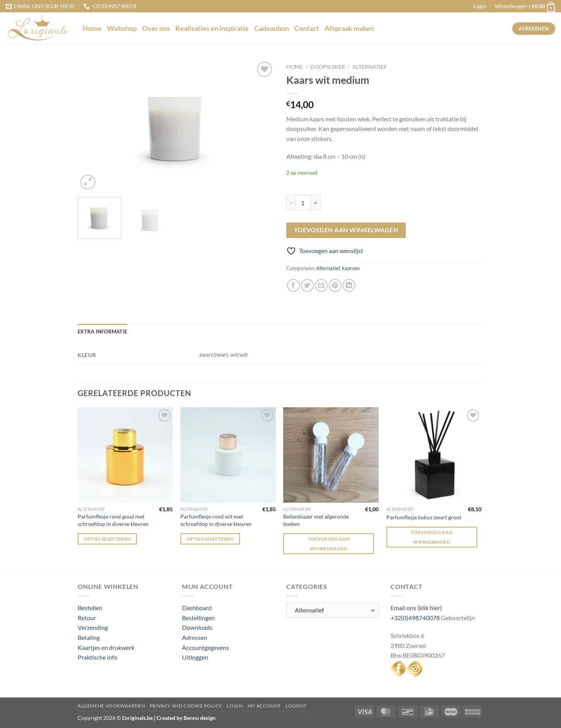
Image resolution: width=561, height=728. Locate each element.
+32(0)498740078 (415, 618)
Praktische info (98, 657)
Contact (307, 28)
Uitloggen (195, 657)
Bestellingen (198, 618)
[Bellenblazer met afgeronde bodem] (331, 455)
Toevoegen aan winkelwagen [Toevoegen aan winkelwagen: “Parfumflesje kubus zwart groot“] (432, 537)
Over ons (156, 28)
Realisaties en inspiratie (212, 28)
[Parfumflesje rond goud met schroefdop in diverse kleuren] (125, 455)
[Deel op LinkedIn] (349, 285)
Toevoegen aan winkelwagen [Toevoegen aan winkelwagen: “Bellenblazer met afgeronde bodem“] (329, 544)
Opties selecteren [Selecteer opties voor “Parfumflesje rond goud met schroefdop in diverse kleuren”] (107, 539)
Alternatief (370, 67)
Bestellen (90, 608)
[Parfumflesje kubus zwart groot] (434, 455)
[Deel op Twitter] (307, 285)
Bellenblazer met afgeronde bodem (316, 520)
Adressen (195, 637)
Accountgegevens (206, 647)
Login (235, 706)
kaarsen (351, 268)
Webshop (122, 28)
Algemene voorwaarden (111, 706)
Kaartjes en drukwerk (106, 647)
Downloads (197, 627)
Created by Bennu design (185, 718)
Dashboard (197, 608)
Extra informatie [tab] (102, 332)
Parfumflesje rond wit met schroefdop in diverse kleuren (216, 520)
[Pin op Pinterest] (335, 285)
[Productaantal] (303, 202)
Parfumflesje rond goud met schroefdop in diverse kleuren (113, 520)
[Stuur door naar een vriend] (321, 285)
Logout (296, 706)
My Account (264, 706)
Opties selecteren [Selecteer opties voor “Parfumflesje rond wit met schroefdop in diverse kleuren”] (210, 539)
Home (92, 28)
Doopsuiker (328, 67)
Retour (87, 618)
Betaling (89, 637)
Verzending (93, 627)
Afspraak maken (349, 28)
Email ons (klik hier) (416, 608)
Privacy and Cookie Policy (186, 706)
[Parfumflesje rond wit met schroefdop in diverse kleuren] (228, 455)
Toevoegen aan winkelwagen (346, 230)
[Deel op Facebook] (293, 285)
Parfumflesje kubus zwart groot (424, 517)
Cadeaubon (272, 28)
